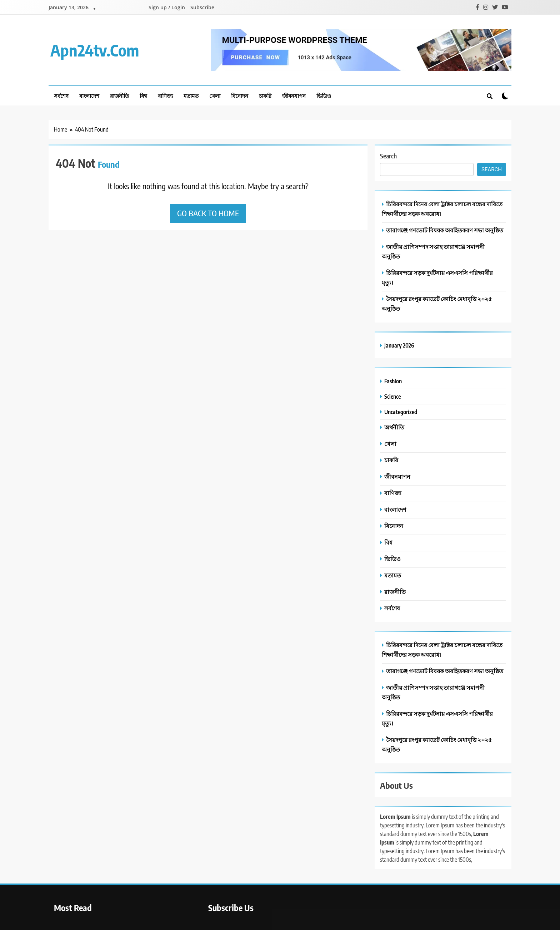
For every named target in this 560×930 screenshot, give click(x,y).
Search (388, 156)
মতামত (191, 96)
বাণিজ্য (165, 96)
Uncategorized (401, 412)
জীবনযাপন (294, 96)
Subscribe (202, 7)
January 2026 (399, 345)
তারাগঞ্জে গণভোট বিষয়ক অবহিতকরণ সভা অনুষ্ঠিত (445, 230)
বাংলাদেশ (89, 96)
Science (392, 396)
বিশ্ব (143, 96)
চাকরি (265, 96)
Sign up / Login (167, 7)
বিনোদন (240, 96)
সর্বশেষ (61, 96)
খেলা (215, 96)
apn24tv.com (95, 50)
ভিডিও (324, 96)
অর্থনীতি (394, 427)
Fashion (393, 381)
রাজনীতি (119, 96)
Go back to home (208, 213)
